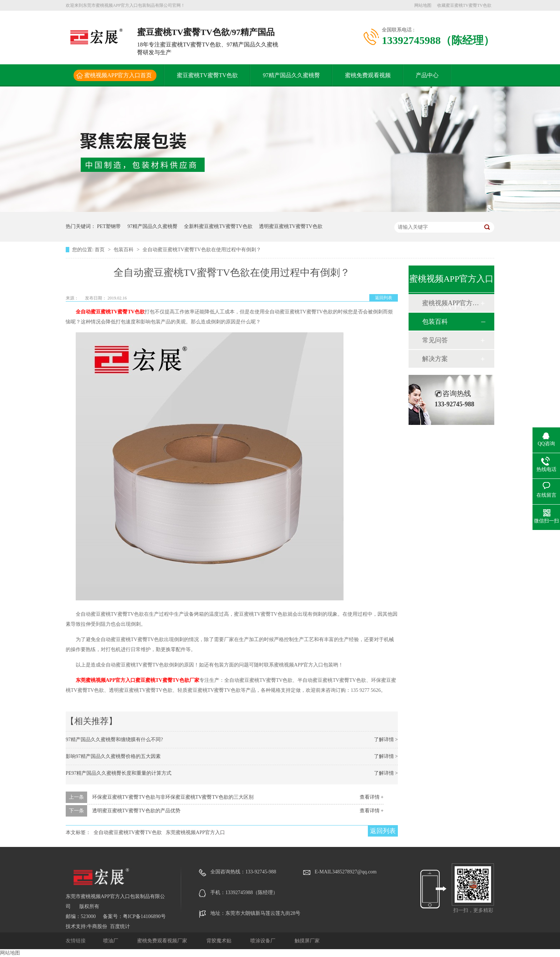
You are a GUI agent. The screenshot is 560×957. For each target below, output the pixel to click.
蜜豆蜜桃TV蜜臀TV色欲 (207, 75)
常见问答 (435, 340)
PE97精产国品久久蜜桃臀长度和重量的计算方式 (119, 773)
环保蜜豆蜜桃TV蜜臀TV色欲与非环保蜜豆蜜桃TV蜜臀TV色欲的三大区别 (173, 797)
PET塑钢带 (109, 226)
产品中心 (427, 75)
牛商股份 (97, 926)
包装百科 (124, 250)
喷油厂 (111, 941)
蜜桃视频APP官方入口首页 (118, 75)
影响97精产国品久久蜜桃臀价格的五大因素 (113, 756)
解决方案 (435, 359)
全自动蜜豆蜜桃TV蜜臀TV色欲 (110, 312)
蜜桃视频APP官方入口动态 (451, 303)
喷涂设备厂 (264, 941)
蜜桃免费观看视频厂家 (163, 941)
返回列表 (384, 298)
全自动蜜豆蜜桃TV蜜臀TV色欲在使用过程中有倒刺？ (202, 250)
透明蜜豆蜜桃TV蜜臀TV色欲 (291, 226)
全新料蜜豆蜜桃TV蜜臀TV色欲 (218, 226)
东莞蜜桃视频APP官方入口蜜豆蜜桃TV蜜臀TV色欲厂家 (137, 680)
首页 (100, 250)
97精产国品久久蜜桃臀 (291, 75)
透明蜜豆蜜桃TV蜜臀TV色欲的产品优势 (136, 811)
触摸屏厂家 (307, 941)
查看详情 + (372, 797)
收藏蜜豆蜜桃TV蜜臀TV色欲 (464, 5)
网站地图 (423, 5)
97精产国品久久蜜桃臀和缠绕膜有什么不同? (114, 740)
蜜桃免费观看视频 (368, 75)
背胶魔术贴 (220, 941)
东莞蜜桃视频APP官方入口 (195, 832)
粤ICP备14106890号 (144, 916)
